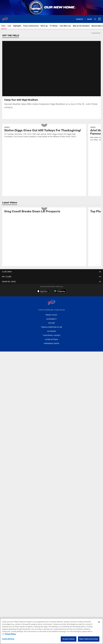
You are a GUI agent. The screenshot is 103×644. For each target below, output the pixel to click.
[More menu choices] (99, 19)
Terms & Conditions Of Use (52, 327)
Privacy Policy (51, 315)
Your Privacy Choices (52, 335)
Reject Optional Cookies (89, 639)
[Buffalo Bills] (51, 303)
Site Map (52, 323)
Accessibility (51, 319)
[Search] (95, 19)
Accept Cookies (69, 639)
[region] (51, 631)
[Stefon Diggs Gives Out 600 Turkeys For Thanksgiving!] (44, 132)
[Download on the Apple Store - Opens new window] (42, 291)
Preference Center (51, 343)
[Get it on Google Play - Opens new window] (60, 292)
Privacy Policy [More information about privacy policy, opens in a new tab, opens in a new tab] (10, 634)
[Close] (99, 622)
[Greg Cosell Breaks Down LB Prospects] (44, 212)
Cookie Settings (51, 339)
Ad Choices (52, 331)
